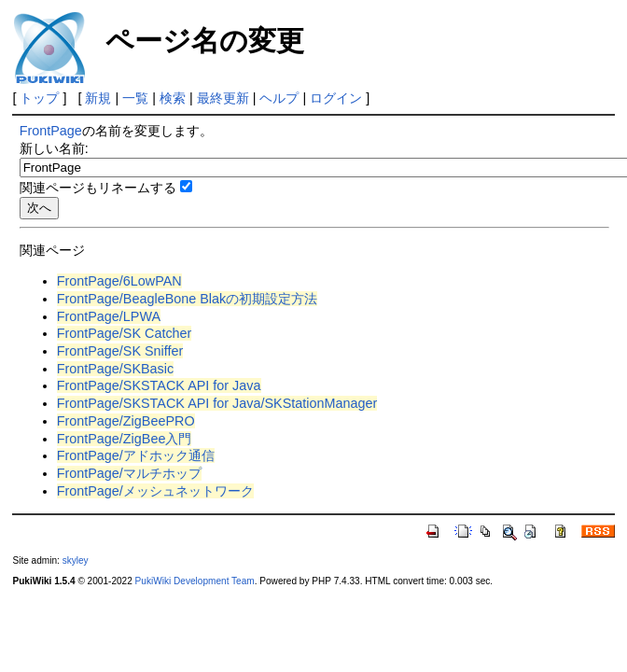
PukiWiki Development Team (195, 581)
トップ (39, 98)
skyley (76, 560)
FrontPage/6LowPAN (119, 281)
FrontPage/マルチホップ (129, 473)
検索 (173, 98)
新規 (98, 98)
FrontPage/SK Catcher (125, 333)
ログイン (336, 98)
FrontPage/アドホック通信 (136, 455)
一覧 (135, 98)
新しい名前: (54, 148)
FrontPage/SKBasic (116, 369)
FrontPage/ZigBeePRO (126, 421)
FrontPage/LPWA (109, 316)
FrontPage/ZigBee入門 (125, 439)
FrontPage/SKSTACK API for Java (159, 385)
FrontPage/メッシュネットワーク (155, 491)
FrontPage (51, 131)
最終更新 (223, 98)
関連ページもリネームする (98, 188)
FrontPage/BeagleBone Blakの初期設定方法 (188, 299)
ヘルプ (279, 98)
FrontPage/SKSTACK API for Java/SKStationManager (217, 403)
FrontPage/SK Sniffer (120, 351)
